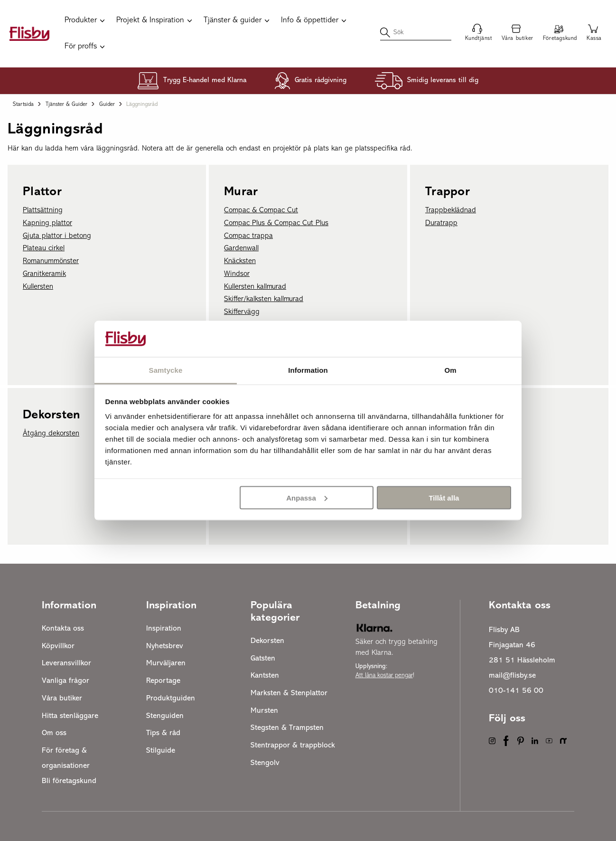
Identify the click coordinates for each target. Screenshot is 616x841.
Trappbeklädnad (451, 210)
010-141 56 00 (516, 691)
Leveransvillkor (66, 663)
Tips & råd (163, 733)
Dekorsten (267, 641)
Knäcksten (240, 261)
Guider (107, 104)
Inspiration (164, 629)
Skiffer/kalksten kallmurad (264, 299)
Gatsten (263, 659)
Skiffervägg (242, 312)
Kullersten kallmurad (255, 287)
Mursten (264, 711)
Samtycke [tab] (166, 370)
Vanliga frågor (65, 681)
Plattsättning (43, 210)
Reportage (163, 681)
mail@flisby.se (512, 676)
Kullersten (38, 287)
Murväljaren (166, 663)
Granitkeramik (44, 274)
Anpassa (307, 497)
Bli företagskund (69, 781)
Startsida (23, 104)
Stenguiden (165, 716)
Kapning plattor (47, 223)
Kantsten (265, 676)
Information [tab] (308, 370)
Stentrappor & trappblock (293, 746)
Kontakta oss (63, 629)
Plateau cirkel (44, 248)
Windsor (237, 274)
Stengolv (265, 763)
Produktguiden (171, 699)
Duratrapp (441, 223)
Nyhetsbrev (165, 646)
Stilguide (161, 751)
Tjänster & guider (66, 104)
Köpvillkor (58, 646)
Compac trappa (248, 236)
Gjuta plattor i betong (57, 236)
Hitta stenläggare (70, 716)
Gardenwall (241, 248)
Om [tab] (450, 370)
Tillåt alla (444, 497)
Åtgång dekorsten (51, 434)
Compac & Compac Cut (261, 210)
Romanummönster (51, 261)
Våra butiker (62, 699)
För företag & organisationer (66, 758)
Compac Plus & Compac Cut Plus (276, 223)
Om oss (54, 733)
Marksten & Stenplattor (289, 693)
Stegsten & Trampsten (287, 728)
